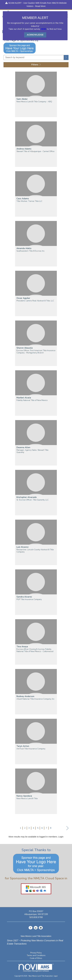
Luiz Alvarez (22, 547)
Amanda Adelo (24, 248)
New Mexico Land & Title (27, 799)
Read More (40, 6)
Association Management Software (36, 968)
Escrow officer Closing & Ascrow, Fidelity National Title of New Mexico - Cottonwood (35, 650)
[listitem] (36, 96)
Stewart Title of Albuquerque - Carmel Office (35, 151)
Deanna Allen (23, 448)
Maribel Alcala (24, 398)
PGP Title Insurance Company (29, 599)
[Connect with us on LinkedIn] (36, 928)
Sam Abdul (22, 99)
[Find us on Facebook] (30, 928)
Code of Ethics (36, 958)
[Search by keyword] (34, 57)
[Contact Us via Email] (41, 928)
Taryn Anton (23, 746)
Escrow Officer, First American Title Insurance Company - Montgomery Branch (36, 352)
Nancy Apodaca (24, 796)
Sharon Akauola (25, 348)
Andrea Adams (24, 149)
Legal (56, 976)
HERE (43, 29)
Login (61, 837)
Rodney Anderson (25, 696)
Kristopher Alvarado (27, 497)
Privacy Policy (36, 953)
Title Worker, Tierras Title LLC (29, 201)
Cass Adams (23, 199)
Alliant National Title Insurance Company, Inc (35, 699)
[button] (66, 57)
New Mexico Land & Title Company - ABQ (34, 102)
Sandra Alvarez (24, 597)
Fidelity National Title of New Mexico (32, 400)
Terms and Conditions (36, 955)
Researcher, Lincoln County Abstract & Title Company (35, 551)
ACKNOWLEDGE (35, 35)
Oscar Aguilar (23, 298)
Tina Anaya (22, 647)
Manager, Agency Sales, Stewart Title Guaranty (32, 451)
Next (67, 828)
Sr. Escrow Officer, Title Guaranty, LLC (33, 500)
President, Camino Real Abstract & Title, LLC (35, 301)
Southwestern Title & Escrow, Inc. (31, 251)
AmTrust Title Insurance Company (31, 749)
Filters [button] (36, 65)
